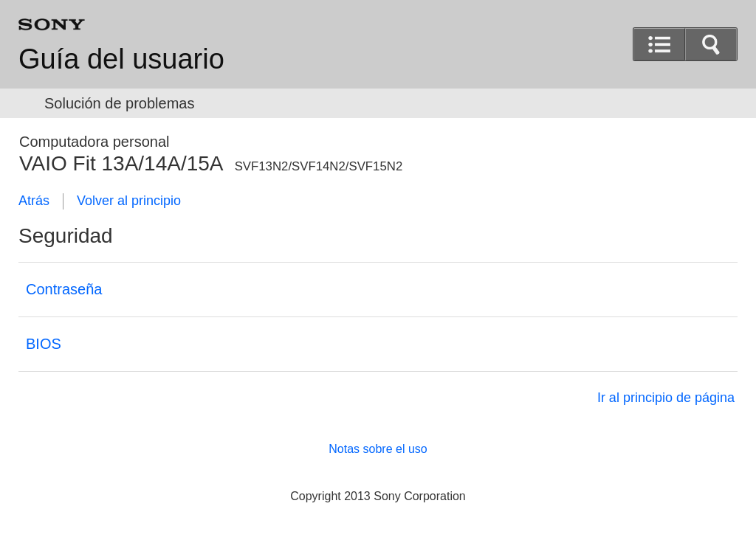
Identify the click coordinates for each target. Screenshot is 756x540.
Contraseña (64, 289)
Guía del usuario (121, 59)
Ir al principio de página (666, 398)
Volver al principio (129, 201)
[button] (711, 44)
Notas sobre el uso (378, 449)
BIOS (44, 344)
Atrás (34, 201)
